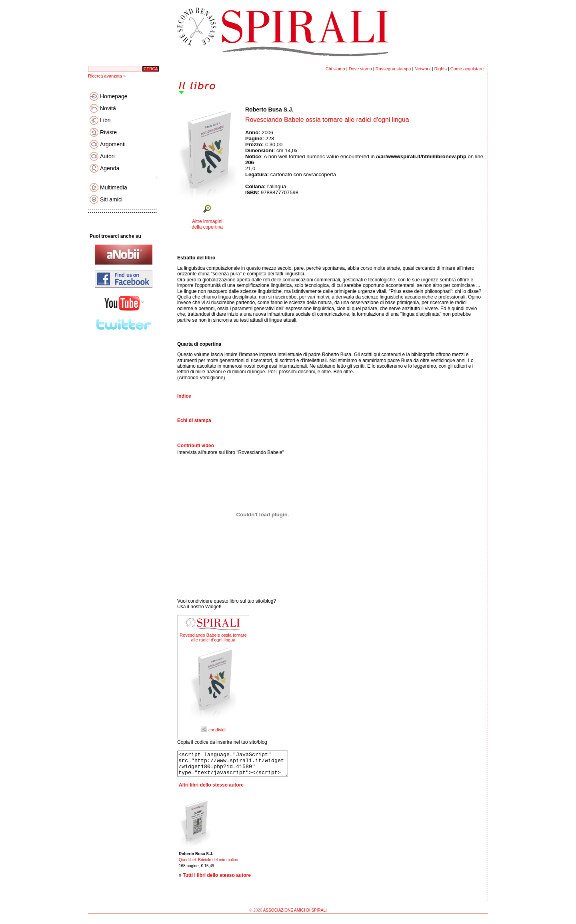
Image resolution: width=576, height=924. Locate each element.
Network (422, 69)
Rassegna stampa (393, 69)
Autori (107, 156)
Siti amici (111, 199)
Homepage (114, 96)
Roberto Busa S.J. (269, 110)
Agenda (110, 168)
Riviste (108, 132)
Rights (441, 69)
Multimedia (114, 187)
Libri (105, 120)
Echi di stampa (194, 420)
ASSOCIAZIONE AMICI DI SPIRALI (295, 915)
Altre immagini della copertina (207, 224)
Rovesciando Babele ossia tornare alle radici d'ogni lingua (213, 637)
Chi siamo (335, 69)
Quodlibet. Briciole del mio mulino (208, 865)
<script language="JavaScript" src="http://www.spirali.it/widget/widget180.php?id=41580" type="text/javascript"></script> (239, 766)
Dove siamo (360, 69)
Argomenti (113, 144)
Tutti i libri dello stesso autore (217, 880)
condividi (213, 730)
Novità (108, 108)
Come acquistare (467, 69)
